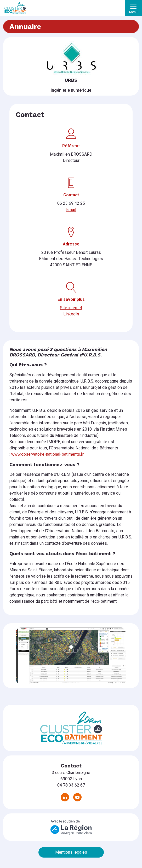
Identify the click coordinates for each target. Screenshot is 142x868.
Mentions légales (71, 852)
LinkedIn (71, 314)
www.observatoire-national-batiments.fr (48, 454)
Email (71, 210)
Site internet (71, 308)
